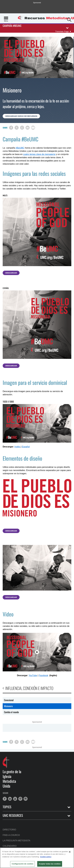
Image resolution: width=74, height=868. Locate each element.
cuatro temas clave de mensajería (39, 154)
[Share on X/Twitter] (17, 128)
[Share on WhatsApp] (22, 128)
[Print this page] (28, 128)
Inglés (18, 447)
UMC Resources (13, 815)
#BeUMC (20, 148)
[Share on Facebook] (11, 128)
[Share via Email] (33, 128)
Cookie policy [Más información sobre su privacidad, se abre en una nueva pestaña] (46, 857)
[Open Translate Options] (63, 31)
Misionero (8, 706)
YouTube (33, 675)
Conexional (9, 700)
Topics (7, 807)
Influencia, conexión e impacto (28, 688)
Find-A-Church (11, 835)
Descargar (11, 273)
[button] (69, 19)
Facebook (43, 675)
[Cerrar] (70, 852)
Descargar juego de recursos (21, 116)
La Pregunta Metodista (16, 841)
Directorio (9, 830)
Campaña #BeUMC (12, 26)
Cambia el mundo (11, 712)
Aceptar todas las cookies (50, 864)
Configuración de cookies (22, 864)
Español (26, 447)
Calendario (10, 846)
